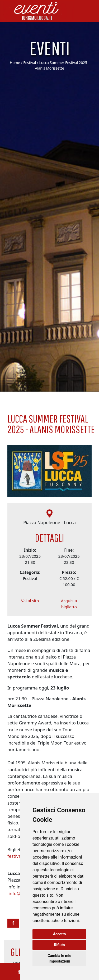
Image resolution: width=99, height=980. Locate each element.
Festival (30, 63)
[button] (13, 923)
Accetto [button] (60, 934)
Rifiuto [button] (59, 945)
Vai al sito (30, 603)
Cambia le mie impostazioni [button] (59, 958)
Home (15, 63)
